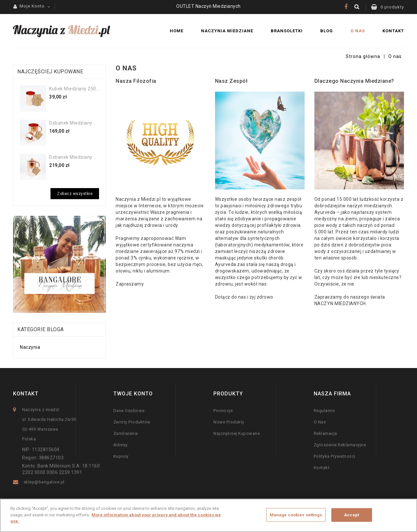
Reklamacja (325, 433)
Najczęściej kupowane (237, 433)
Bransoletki (287, 31)
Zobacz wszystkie (75, 194)
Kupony (121, 456)
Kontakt (393, 31)
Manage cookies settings (296, 515)
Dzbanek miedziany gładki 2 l (74, 157)
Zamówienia (126, 433)
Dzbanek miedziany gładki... (74, 123)
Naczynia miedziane (227, 31)
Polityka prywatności (335, 456)
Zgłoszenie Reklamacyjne (340, 445)
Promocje (223, 411)
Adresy (121, 445)
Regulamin (324, 411)
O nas (358, 31)
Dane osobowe (129, 411)
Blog (327, 31)
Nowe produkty (229, 422)
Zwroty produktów (132, 422)
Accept (352, 515)
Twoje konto (133, 394)
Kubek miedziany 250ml (74, 89)
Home (177, 31)
